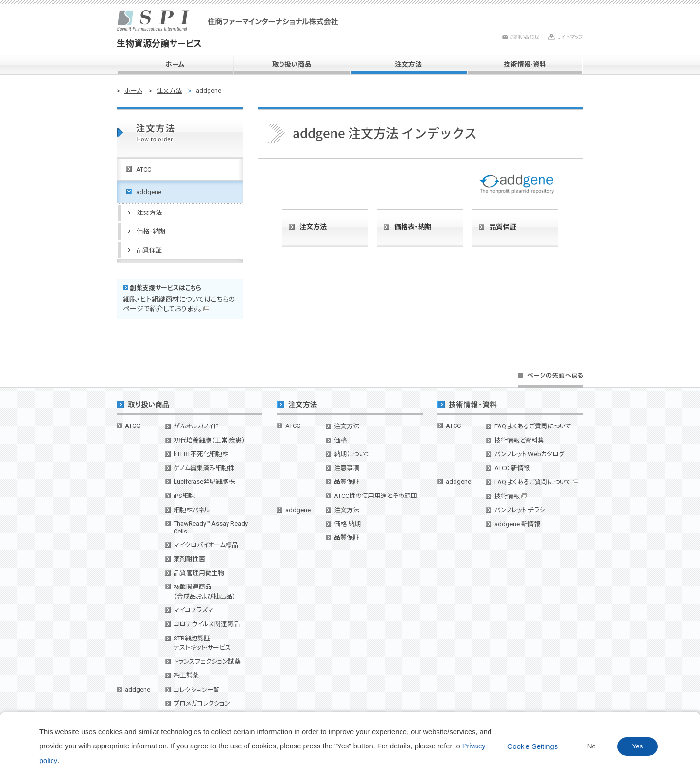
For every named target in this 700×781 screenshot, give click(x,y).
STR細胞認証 (202, 643)
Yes (638, 746)
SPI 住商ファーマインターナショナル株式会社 (228, 20)
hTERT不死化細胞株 (201, 454)
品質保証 (503, 227)
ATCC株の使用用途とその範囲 (376, 496)
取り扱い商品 (292, 64)
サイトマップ (566, 37)
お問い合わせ (521, 37)
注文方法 (408, 64)
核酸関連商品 (205, 592)
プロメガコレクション (202, 703)
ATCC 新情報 (512, 468)
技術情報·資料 (525, 64)
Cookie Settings (533, 746)
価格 (340, 440)
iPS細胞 (184, 496)
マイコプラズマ (193, 610)
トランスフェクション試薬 (207, 662)
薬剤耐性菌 (189, 559)
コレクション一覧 (197, 690)
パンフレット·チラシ (520, 510)
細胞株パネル (192, 510)
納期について (352, 454)
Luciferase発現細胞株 (204, 482)
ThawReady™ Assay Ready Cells (211, 527)
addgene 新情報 (517, 524)
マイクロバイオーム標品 (206, 545)
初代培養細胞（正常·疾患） (209, 440)
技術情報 (511, 496)
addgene (138, 689)
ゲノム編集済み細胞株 (204, 468)
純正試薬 (186, 675)
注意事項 (347, 468)
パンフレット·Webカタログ (529, 454)
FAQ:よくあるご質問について (533, 426)
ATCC (132, 426)
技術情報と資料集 (519, 440)
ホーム (175, 64)
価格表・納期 (413, 227)
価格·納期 (347, 524)
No (591, 746)
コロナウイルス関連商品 (207, 624)
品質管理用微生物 (199, 573)
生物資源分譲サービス (159, 44)
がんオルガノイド (196, 426)
